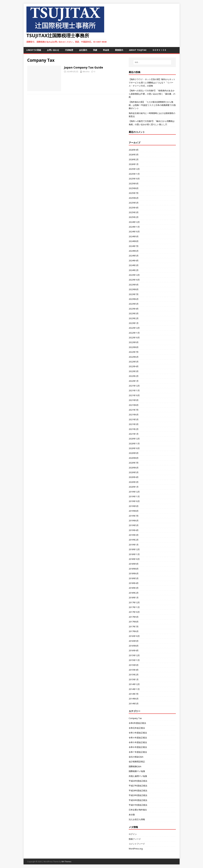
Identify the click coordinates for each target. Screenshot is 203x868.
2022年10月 (134, 338)
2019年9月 (134, 506)
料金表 (106, 50)
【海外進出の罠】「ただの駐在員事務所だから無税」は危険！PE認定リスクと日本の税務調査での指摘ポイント (152, 105)
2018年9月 (134, 564)
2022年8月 (134, 347)
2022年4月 (134, 366)
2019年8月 (134, 511)
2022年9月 (134, 342)
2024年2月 (134, 270)
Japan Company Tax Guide (84, 67)
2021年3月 (134, 424)
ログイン (133, 834)
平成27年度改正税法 (138, 786)
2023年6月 (134, 299)
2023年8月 (134, 289)
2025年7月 (134, 193)
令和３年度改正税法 (138, 733)
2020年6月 (134, 468)
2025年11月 (134, 174)
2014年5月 (134, 704)
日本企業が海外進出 (138, 810)
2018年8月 (134, 569)
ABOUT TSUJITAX (138, 50)
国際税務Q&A (135, 766)
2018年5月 (134, 578)
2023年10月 (134, 280)
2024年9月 (134, 236)
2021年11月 (134, 390)
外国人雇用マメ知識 (138, 776)
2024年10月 (134, 232)
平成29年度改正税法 (138, 795)
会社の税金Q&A (136, 757)
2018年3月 (134, 588)
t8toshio (86, 72)
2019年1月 (134, 545)
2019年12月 (134, 492)
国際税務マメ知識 (137, 771)
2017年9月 (134, 617)
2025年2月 (134, 217)
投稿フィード (135, 839)
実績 (95, 50)
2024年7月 (134, 246)
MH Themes (66, 862)
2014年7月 (134, 694)
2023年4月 (134, 309)
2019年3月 (134, 535)
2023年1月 (134, 323)
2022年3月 (134, 371)
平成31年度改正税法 (138, 805)
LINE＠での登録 (34, 50)
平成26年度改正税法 (138, 781)
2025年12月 (134, 169)
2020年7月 (134, 463)
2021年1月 (134, 434)
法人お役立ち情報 (137, 819)
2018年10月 (134, 559)
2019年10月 (134, 501)
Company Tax (135, 718)
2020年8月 (134, 458)
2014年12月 (134, 684)
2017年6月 (134, 631)
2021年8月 (134, 405)
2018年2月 (134, 593)
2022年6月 (134, 357)
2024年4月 (134, 261)
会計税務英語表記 (137, 762)
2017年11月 (134, 607)
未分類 (132, 815)
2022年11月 (134, 333)
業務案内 (119, 50)
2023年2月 (134, 318)
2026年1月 (134, 164)
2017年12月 (134, 602)
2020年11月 (134, 444)
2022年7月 (134, 352)
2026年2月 (134, 159)
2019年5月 (134, 525)
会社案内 (83, 50)
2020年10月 (134, 448)
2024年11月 (134, 227)
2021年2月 (134, 429)
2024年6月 (134, 251)
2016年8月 (134, 646)
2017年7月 (134, 627)
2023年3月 (134, 313)
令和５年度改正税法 (138, 742)
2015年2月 (134, 675)
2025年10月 (134, 179)
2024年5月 (134, 256)
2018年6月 (134, 573)
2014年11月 (134, 689)
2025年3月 (134, 212)
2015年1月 (134, 679)
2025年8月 (134, 188)
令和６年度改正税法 (138, 747)
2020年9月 (134, 453)
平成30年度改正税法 (138, 800)
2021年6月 (134, 415)
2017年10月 (134, 612)
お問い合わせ (53, 50)
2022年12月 (134, 328)
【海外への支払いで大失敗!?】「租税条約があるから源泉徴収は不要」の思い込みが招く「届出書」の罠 (152, 94)
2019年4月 (134, 530)
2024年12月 (134, 222)
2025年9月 (134, 184)
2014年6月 (134, 699)
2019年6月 (134, 521)
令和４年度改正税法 (138, 738)
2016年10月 (134, 636)
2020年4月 (134, 477)
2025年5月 (134, 203)
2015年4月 (134, 670)
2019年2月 (134, 540)
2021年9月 (134, 400)
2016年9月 (134, 641)
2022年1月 (134, 381)
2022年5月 (134, 362)
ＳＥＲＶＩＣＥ (159, 50)
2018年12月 (134, 549)
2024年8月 (134, 241)
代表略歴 (69, 50)
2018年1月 (134, 598)
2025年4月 (134, 208)
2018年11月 (134, 554)
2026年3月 (134, 155)
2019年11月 (134, 496)
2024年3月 (134, 265)
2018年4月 (134, 583)
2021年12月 (134, 386)
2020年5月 (134, 472)
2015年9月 (134, 665)
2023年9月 (134, 285)
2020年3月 (134, 482)
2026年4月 (134, 150)
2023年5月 (134, 304)
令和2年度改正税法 (137, 723)
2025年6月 (134, 198)
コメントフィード (137, 844)
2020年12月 (134, 439)
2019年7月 (134, 516)
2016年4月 (134, 650)
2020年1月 (134, 487)
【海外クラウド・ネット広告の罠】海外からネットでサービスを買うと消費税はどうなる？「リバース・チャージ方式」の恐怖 (152, 82)
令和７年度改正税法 (138, 752)
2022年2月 (134, 376)
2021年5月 (134, 419)
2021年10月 (134, 395)
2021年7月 (134, 410)
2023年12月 (134, 275)
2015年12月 (134, 655)
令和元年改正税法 (137, 728)
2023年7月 (134, 294)
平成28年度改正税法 (138, 790)
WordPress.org (136, 849)
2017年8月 (134, 622)
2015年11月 (134, 660)
